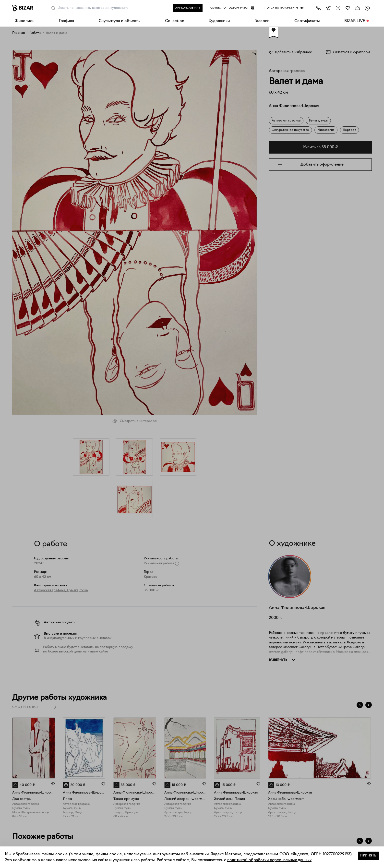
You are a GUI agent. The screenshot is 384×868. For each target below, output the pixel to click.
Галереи (262, 21)
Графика (66, 21)
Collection (175, 21)
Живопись (24, 21)
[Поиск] (53, 8)
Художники (219, 21)
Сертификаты (307, 21)
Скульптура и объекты (120, 21)
